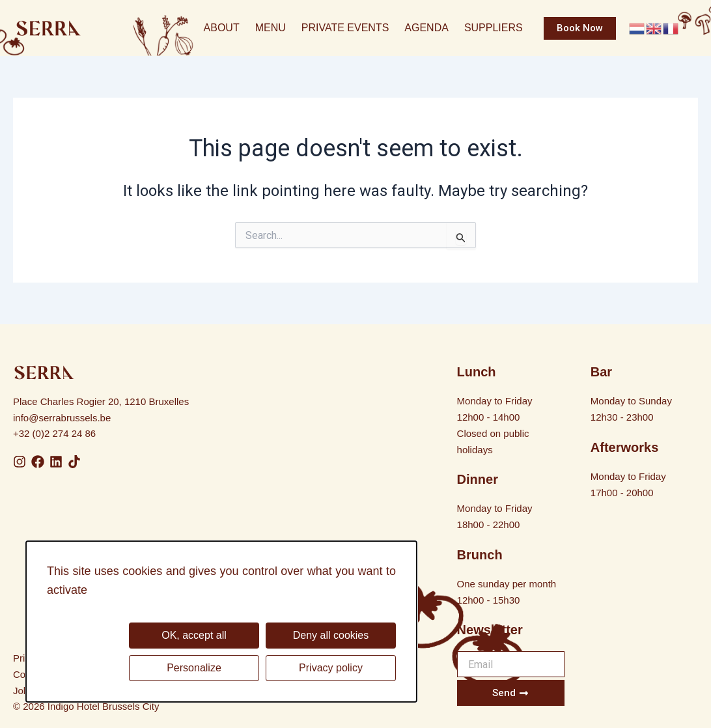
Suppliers (494, 28)
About (222, 28)
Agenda (426, 28)
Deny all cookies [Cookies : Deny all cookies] (331, 635)
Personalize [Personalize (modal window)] (194, 668)
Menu (271, 28)
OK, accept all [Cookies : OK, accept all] (194, 635)
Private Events (345, 28)
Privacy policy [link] (331, 668)
